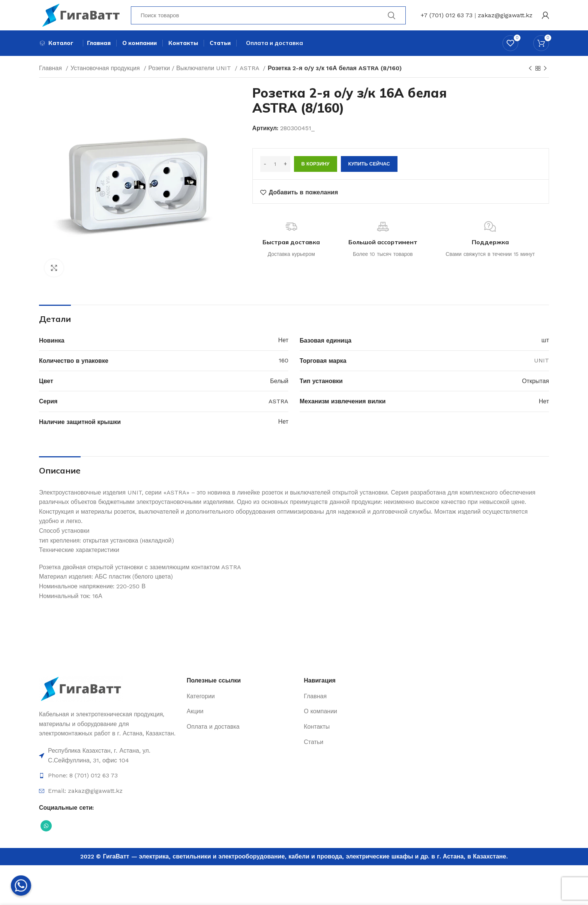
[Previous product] (530, 73)
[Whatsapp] (21, 885)
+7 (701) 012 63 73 (447, 17)
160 (283, 365)
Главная (51, 72)
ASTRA (250, 72)
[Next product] (545, 73)
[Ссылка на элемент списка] (109, 760)
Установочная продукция (106, 72)
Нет (283, 344)
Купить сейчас (369, 168)
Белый (279, 385)
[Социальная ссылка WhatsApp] (46, 830)
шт (545, 344)
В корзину (316, 168)
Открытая (535, 385)
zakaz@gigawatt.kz (505, 17)
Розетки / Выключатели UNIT (191, 72)
